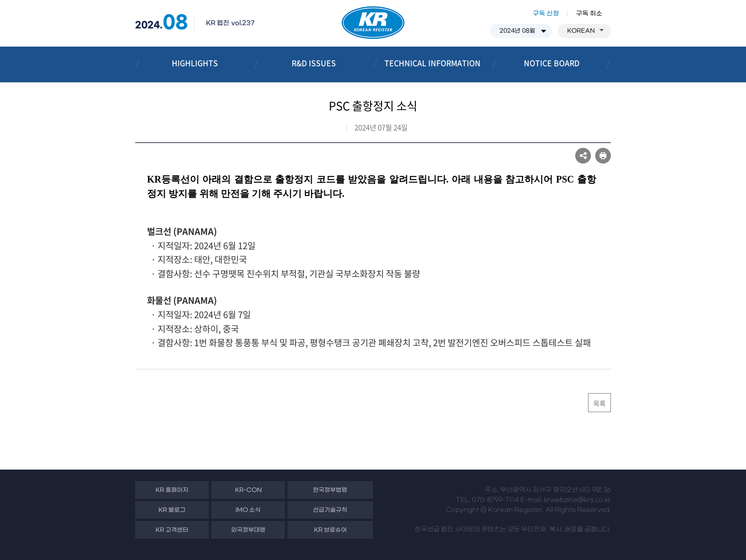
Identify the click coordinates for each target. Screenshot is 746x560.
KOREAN (585, 31)
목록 (599, 403)
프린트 (603, 156)
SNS (583, 156)
